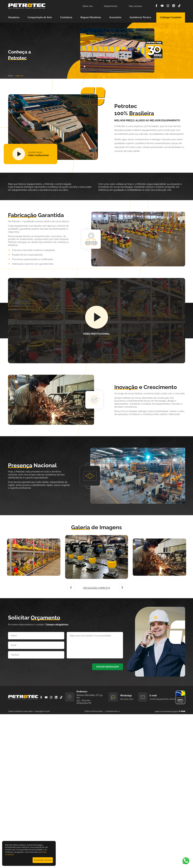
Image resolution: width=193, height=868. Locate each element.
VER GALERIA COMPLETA (96, 588)
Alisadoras (14, 17)
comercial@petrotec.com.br (163, 699)
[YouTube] (162, 6)
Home (10, 76)
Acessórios (115, 17)
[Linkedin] (174, 6)
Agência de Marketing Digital (166, 711)
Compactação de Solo (40, 17)
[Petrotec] (27, 8)
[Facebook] (156, 6)
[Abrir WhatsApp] (186, 861)
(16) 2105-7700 (127, 699)
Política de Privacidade (94, 711)
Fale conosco (135, 6)
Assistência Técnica (140, 17)
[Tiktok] (179, 6)
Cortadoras (66, 17)
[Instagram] (168, 6)
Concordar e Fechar (43, 860)
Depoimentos (111, 6)
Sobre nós (88, 6)
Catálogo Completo (171, 17)
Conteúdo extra (113, 711)
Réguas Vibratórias (91, 17)
